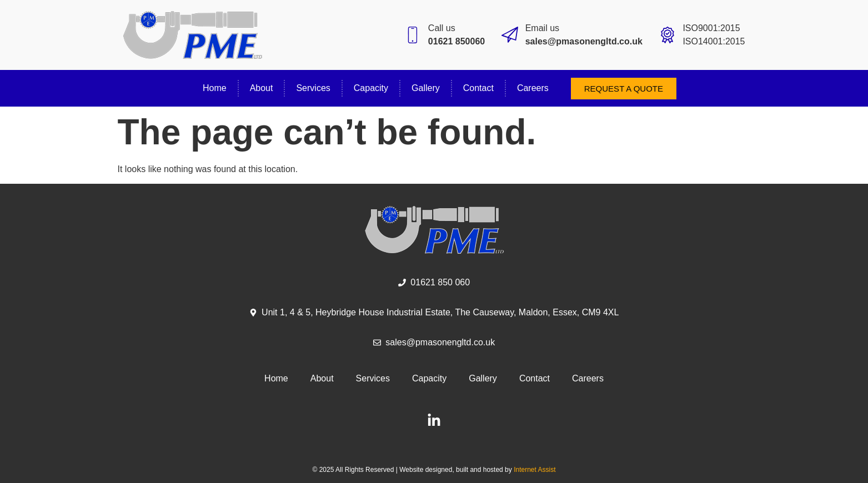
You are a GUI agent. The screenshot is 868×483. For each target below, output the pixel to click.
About (262, 88)
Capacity (371, 88)
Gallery (426, 88)
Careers (533, 88)
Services (313, 88)
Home (215, 88)
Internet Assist (535, 470)
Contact (478, 88)
